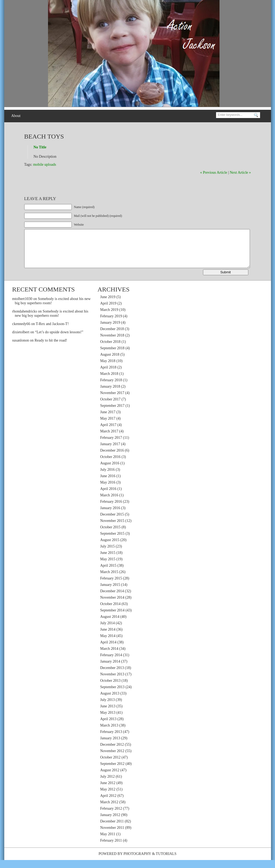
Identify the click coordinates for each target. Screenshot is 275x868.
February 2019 (111, 324)
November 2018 (112, 343)
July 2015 (108, 554)
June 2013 (108, 714)
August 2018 (110, 362)
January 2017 (110, 452)
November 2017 (112, 401)
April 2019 (108, 311)
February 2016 (111, 510)
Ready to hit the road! (51, 348)
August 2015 (110, 548)
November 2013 (112, 682)
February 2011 (111, 848)
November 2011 (112, 836)
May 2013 (108, 721)
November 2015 (112, 529)
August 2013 (110, 701)
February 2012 (111, 816)
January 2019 (110, 330)
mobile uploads (45, 165)
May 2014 (108, 644)
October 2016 (111, 465)
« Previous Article (214, 173)
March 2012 (109, 810)
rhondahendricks (25, 319)
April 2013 (108, 727)
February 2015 (111, 586)
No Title (40, 147)
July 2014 (108, 631)
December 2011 (112, 829)
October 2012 (111, 765)
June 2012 (108, 791)
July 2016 (108, 478)
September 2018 (112, 356)
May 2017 (108, 426)
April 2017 (108, 433)
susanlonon (21, 348)
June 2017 (108, 420)
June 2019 (108, 305)
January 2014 (110, 669)
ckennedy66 (21, 332)
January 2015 (110, 593)
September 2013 (112, 695)
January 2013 (110, 746)
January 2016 (110, 516)
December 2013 (112, 676)
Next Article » (240, 173)
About (16, 116)
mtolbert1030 (22, 307)
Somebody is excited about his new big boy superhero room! (52, 321)
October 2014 (111, 612)
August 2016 (110, 471)
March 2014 (109, 657)
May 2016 (108, 490)
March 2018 (109, 382)
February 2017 (111, 446)
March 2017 (109, 439)
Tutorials (166, 862)
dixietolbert (21, 340)
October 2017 (111, 407)
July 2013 (108, 708)
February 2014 (111, 663)
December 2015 (112, 522)
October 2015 (111, 535)
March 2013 (109, 733)
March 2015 (109, 580)
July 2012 (108, 784)
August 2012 (110, 778)
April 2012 (108, 804)
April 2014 (108, 650)
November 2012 (112, 759)
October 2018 (111, 350)
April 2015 (108, 573)
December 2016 (112, 458)
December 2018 (112, 337)
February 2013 (111, 740)
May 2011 (108, 842)
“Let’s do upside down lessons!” (59, 340)
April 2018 (108, 375)
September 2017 (112, 414)
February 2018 (111, 388)
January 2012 (110, 823)
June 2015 (108, 561)
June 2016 (108, 484)
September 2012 (112, 772)
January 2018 (110, 394)
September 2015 (112, 542)
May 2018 (108, 369)
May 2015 (108, 567)
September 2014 (112, 618)
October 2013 (111, 689)
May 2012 (108, 797)
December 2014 (112, 599)
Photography (137, 862)
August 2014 (110, 625)
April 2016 (108, 497)
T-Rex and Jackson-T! (52, 332)
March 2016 (109, 503)
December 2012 (112, 753)
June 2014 (108, 637)
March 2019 (109, 318)
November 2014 (112, 605)
